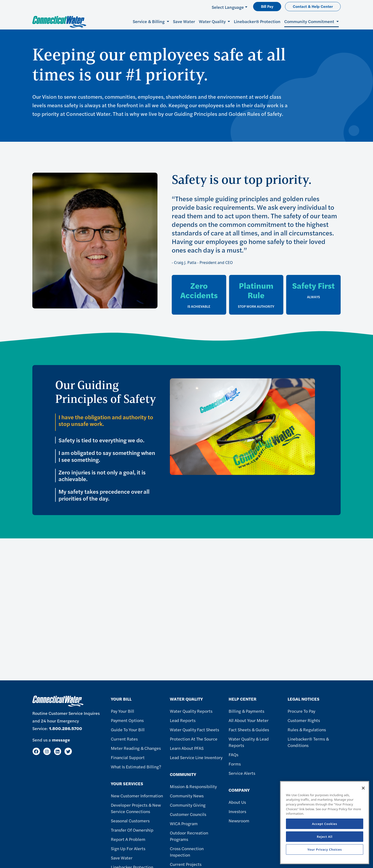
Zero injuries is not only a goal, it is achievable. (102, 476)
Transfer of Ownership (132, 830)
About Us (237, 802)
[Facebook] (36, 751)
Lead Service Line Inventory (196, 757)
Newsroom (239, 821)
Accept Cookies (325, 824)
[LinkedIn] (58, 751)
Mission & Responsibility (193, 786)
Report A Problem (128, 839)
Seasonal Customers (130, 821)
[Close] (363, 788)
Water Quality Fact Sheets (194, 729)
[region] (325, 823)
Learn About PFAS (187, 748)
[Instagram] (47, 751)
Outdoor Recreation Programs (189, 836)
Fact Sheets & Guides (249, 729)
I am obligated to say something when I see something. (107, 456)
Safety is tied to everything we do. (102, 440)
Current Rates (124, 739)
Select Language (228, 7)
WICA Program (184, 823)
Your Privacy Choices (325, 849)
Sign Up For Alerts (128, 848)
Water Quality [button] (213, 21)
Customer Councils (188, 814)
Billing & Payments (246, 711)
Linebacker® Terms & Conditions (308, 742)
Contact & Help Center (313, 6)
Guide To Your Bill (128, 729)
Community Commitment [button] (310, 21)
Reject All (325, 837)
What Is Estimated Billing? (136, 767)
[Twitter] (68, 751)
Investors (237, 811)
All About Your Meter (249, 720)
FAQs (233, 754)
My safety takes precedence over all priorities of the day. (104, 495)
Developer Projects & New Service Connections (136, 808)
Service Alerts (242, 773)
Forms (235, 764)
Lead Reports (183, 720)
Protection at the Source (194, 739)
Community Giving (188, 805)
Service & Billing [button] (149, 21)
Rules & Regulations (307, 729)
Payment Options (127, 720)
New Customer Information (137, 796)
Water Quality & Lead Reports (249, 742)
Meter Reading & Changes (136, 748)
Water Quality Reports (191, 711)
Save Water (184, 21)
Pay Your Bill (123, 711)
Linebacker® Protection (257, 21)
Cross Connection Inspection (187, 852)
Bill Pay (267, 6)
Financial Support (128, 757)
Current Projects (186, 864)
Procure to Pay (301, 711)
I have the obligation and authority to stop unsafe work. (106, 420)
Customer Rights (304, 720)
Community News (187, 796)
